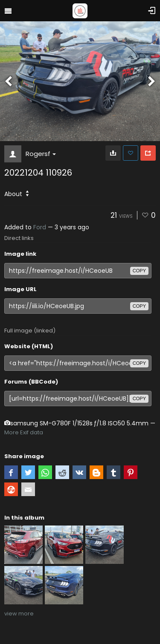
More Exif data (24, 432)
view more (19, 614)
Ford (40, 227)
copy (139, 271)
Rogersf (41, 154)
